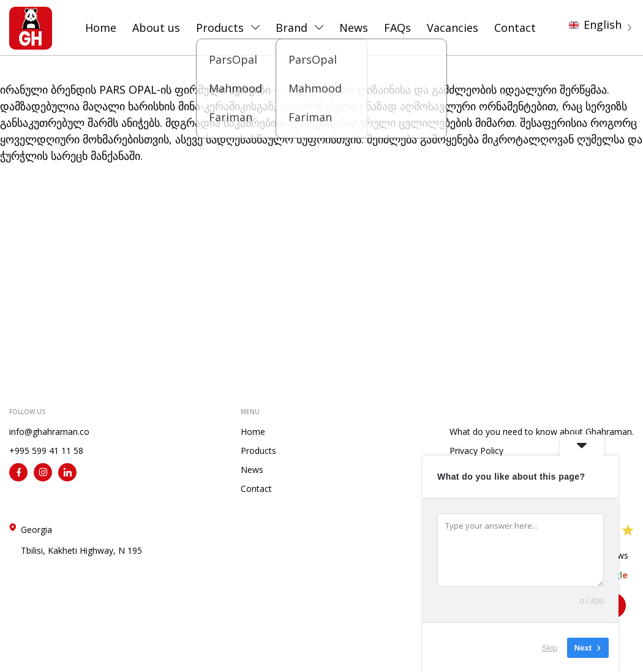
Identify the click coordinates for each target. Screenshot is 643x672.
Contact (515, 28)
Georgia (81, 540)
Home (101, 28)
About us (156, 28)
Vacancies (453, 28)
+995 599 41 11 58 (46, 451)
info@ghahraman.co (49, 432)
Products (220, 28)
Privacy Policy (476, 451)
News (354, 28)
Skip (550, 647)
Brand (291, 28)
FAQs (397, 28)
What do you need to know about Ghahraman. (542, 432)
